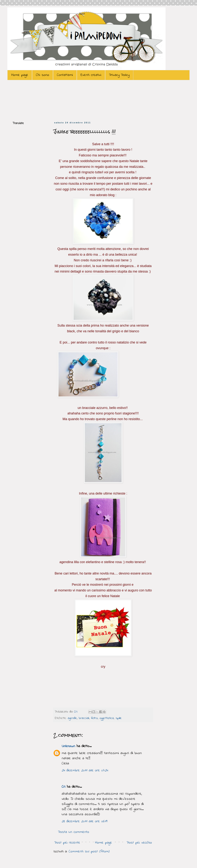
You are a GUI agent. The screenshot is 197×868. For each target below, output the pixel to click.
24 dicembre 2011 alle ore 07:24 (85, 771)
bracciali (84, 718)
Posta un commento (74, 832)
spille (119, 718)
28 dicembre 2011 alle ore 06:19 (85, 821)
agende (72, 718)
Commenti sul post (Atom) (89, 852)
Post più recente (67, 843)
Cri (76, 712)
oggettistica (107, 718)
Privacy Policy (119, 75)
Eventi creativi (91, 75)
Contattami (65, 75)
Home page (20, 75)
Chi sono (43, 75)
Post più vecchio (139, 843)
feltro (94, 718)
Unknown (68, 746)
